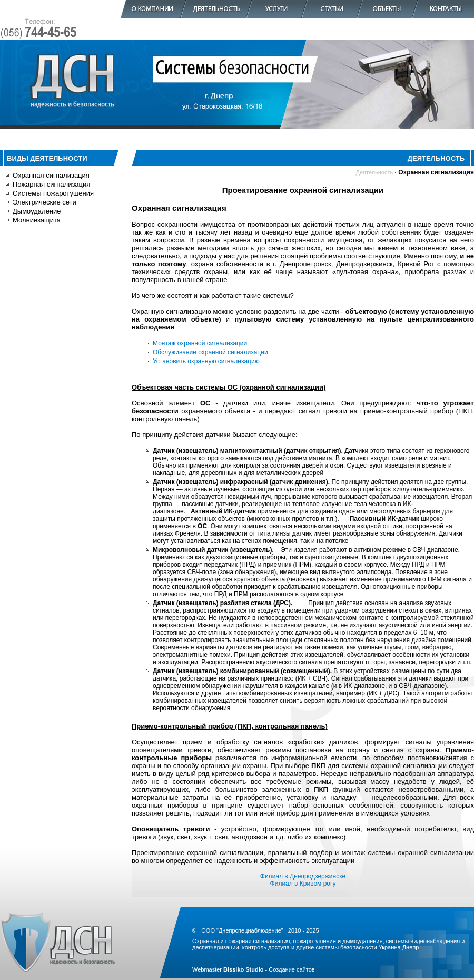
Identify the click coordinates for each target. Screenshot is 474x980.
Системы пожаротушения (53, 193)
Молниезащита (37, 220)
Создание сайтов (292, 969)
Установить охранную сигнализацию (206, 361)
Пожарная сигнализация (51, 184)
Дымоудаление (37, 211)
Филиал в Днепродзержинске (303, 876)
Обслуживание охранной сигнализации (210, 352)
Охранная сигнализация (51, 175)
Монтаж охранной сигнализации (200, 343)
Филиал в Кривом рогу (303, 884)
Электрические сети (45, 202)
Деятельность (374, 172)
